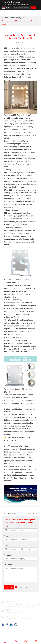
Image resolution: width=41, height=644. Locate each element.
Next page (33, 514)
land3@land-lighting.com (12, 2)
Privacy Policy (23, 587)
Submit (9, 587)
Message (8, 565)
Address (10, 601)
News (12, 18)
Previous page (10, 514)
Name (6, 527)
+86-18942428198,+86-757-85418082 (16, 5)
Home (6, 18)
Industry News (20, 18)
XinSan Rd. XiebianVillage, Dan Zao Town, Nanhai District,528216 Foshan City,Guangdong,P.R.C (23, 605)
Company (7, 555)
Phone (6, 536)
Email (7, 546)
